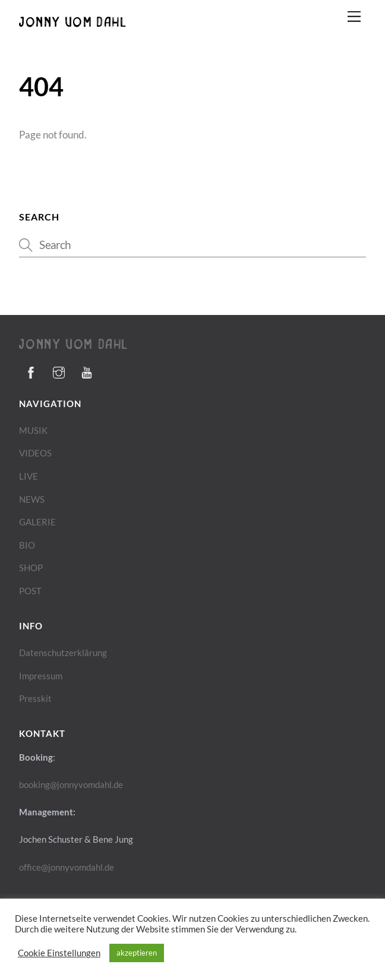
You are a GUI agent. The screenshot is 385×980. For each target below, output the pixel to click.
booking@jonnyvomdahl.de (71, 784)
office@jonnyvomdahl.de (67, 867)
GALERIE (37, 522)
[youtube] (87, 370)
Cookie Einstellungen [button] (59, 953)
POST (30, 591)
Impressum (41, 676)
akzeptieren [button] (137, 953)
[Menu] (354, 16)
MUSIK (33, 430)
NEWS (32, 499)
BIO (27, 545)
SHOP (31, 568)
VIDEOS (35, 453)
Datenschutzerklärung (63, 653)
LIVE (29, 476)
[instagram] (59, 370)
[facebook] (31, 370)
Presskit (35, 698)
